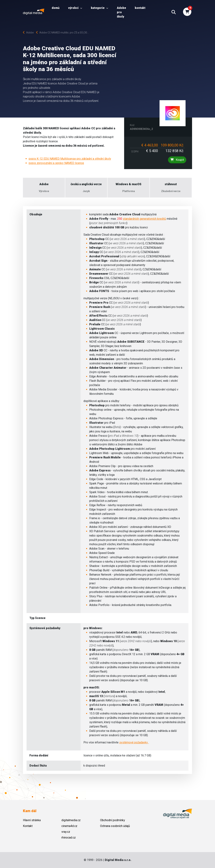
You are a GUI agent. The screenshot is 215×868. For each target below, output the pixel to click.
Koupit (177, 160)
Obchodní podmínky (113, 820)
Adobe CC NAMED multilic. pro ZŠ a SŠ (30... (62, 33)
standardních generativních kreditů (144, 219)
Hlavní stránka (32, 820)
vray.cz (66, 832)
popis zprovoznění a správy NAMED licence (56, 163)
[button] (174, 12)
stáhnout (171, 184)
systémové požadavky (134, 742)
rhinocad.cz (69, 838)
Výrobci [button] (75, 8)
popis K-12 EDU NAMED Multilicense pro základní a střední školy (70, 159)
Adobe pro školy (122, 12)
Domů (56, 8)
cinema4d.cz (69, 826)
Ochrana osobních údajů (115, 826)
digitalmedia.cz (71, 820)
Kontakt (140, 8)
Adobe (29, 33)
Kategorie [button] (100, 8)
